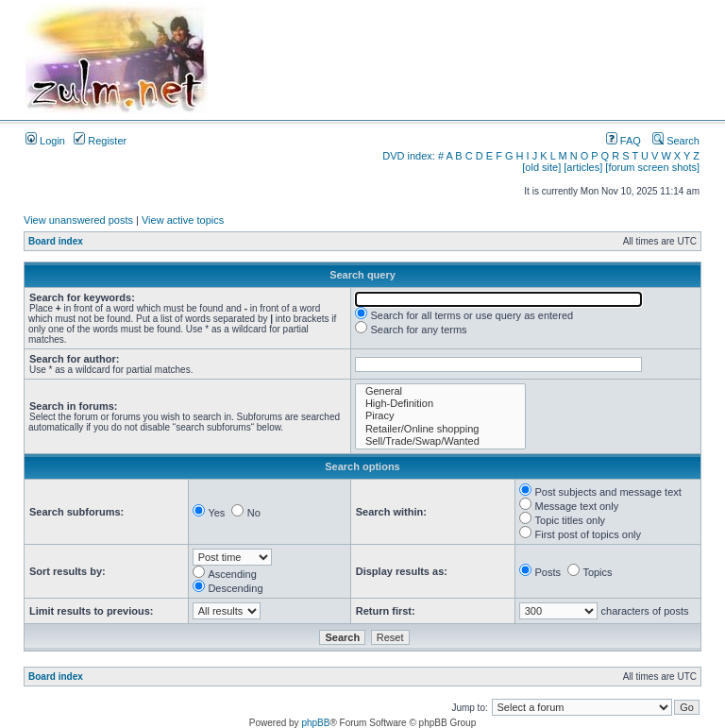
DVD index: (409, 156)
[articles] (583, 167)
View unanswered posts (78, 220)
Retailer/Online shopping (440, 429)
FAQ (624, 141)
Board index (56, 241)
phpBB (315, 723)
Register (100, 141)
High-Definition (440, 404)
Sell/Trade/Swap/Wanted (440, 441)
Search (676, 141)
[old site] (541, 167)
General (440, 391)
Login (45, 141)
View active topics (183, 220)
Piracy (440, 416)
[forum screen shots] (652, 167)
